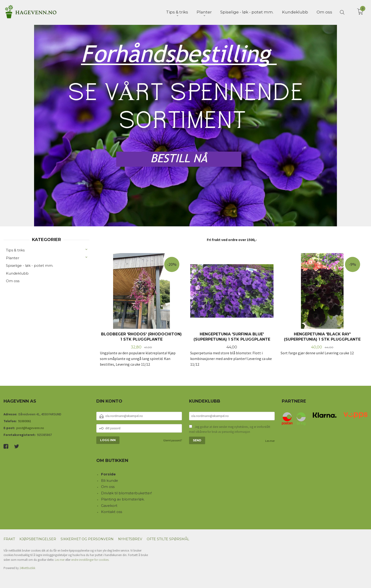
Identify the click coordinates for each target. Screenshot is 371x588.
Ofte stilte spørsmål (168, 539)
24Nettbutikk (27, 568)
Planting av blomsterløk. (123, 499)
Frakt (9, 539)
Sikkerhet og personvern (87, 539)
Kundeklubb (17, 273)
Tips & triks (15, 250)
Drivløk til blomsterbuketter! (126, 493)
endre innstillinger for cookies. (90, 559)
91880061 (25, 421)
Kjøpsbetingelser (38, 539)
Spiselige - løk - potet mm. (30, 265)
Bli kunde (110, 480)
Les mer (270, 440)
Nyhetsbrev (130, 539)
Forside (108, 474)
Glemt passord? (173, 440)
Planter (13, 257)
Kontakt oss (112, 511)
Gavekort (109, 505)
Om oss (13, 280)
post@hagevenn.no (30, 427)
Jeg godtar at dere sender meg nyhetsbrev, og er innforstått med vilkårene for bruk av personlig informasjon (230, 429)
